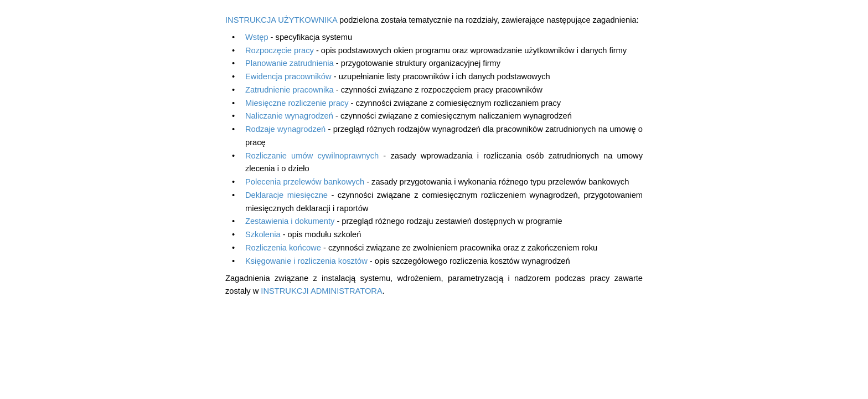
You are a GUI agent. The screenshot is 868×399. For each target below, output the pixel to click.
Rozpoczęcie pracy (280, 50)
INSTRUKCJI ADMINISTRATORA (321, 291)
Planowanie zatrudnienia (290, 63)
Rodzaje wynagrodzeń (285, 129)
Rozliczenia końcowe (283, 248)
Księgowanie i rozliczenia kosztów (306, 261)
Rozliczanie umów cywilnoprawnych (312, 156)
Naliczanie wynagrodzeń (289, 116)
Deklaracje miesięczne (286, 195)
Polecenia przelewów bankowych (305, 182)
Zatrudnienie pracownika (290, 90)
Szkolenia (263, 234)
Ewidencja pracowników (288, 76)
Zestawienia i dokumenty (290, 221)
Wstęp (257, 37)
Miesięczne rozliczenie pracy (297, 103)
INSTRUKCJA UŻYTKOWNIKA (281, 20)
